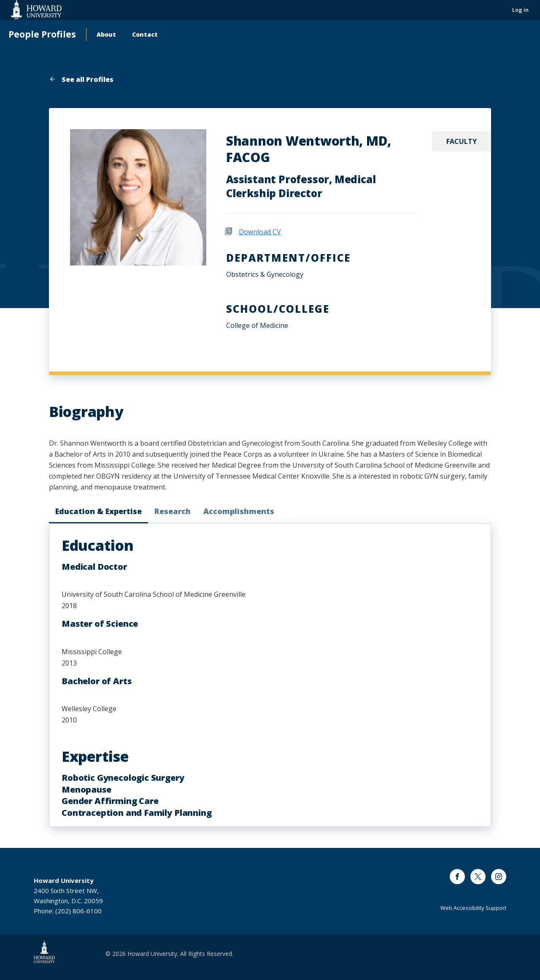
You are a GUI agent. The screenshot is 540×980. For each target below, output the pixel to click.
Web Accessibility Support (473, 908)
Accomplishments (239, 511)
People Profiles (42, 34)
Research (173, 511)
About (106, 34)
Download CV (260, 232)
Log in (520, 10)
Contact (145, 34)
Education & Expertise (99, 511)
